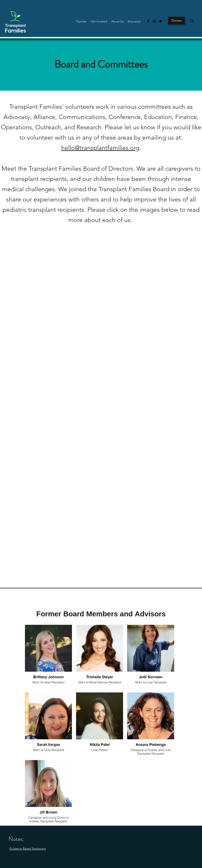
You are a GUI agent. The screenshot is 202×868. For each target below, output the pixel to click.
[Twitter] (161, 21)
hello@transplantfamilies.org (100, 148)
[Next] (127, 602)
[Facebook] (148, 21)
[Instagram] (154, 21)
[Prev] (77, 602)
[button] (81, 21)
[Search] (192, 21)
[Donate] (176, 21)
